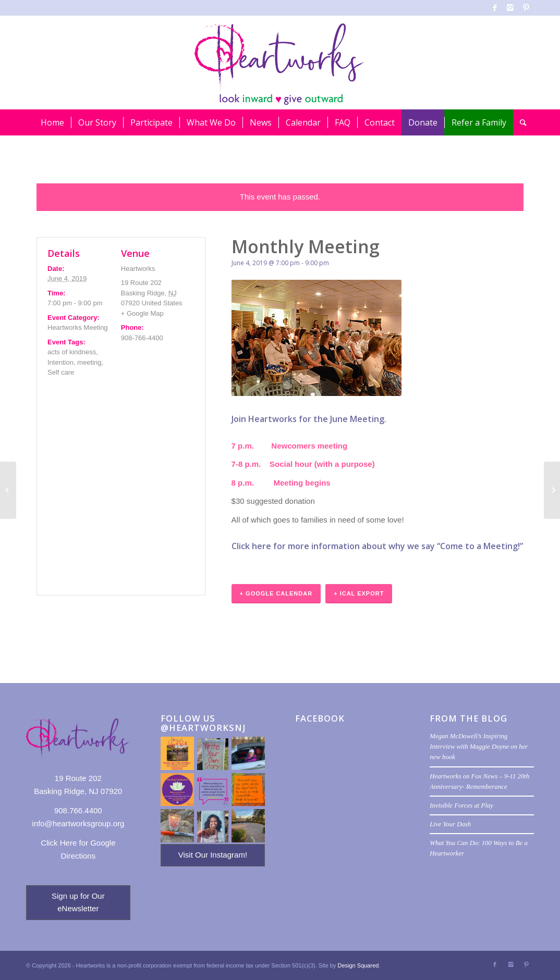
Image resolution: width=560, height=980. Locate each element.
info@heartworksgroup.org (78, 823)
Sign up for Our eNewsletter (78, 902)
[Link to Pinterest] (526, 8)
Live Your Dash (450, 824)
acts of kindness (72, 352)
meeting (89, 362)
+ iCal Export (359, 593)
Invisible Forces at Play (461, 805)
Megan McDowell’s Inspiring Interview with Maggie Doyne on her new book (479, 747)
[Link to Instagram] (510, 8)
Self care (61, 372)
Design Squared (358, 965)
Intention (60, 362)
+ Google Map (142, 313)
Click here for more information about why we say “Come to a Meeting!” (377, 546)
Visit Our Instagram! (213, 855)
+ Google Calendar (276, 593)
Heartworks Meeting (78, 327)
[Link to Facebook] (495, 8)
